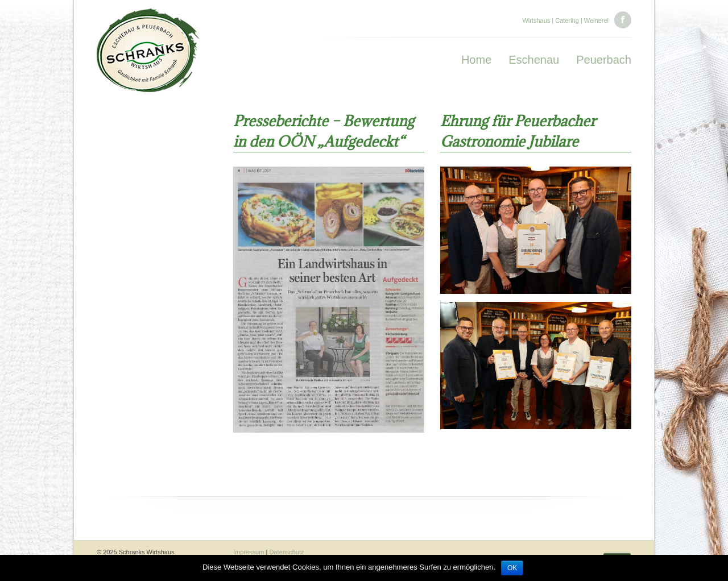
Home (476, 60)
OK (512, 568)
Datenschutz (286, 552)
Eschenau (534, 60)
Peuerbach (604, 60)
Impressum (249, 552)
